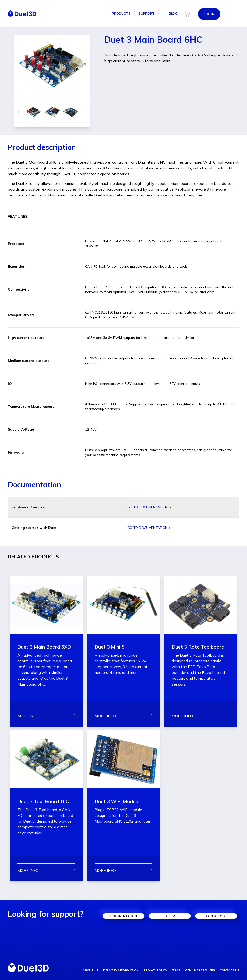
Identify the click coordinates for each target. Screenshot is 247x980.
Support (150, 14)
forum (170, 916)
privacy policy (155, 970)
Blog (173, 14)
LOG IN (209, 14)
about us (91, 970)
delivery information (121, 970)
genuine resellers (200, 970)
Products (121, 14)
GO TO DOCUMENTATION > (149, 507)
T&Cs (176, 970)
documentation (124, 916)
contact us (230, 970)
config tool (216, 916)
